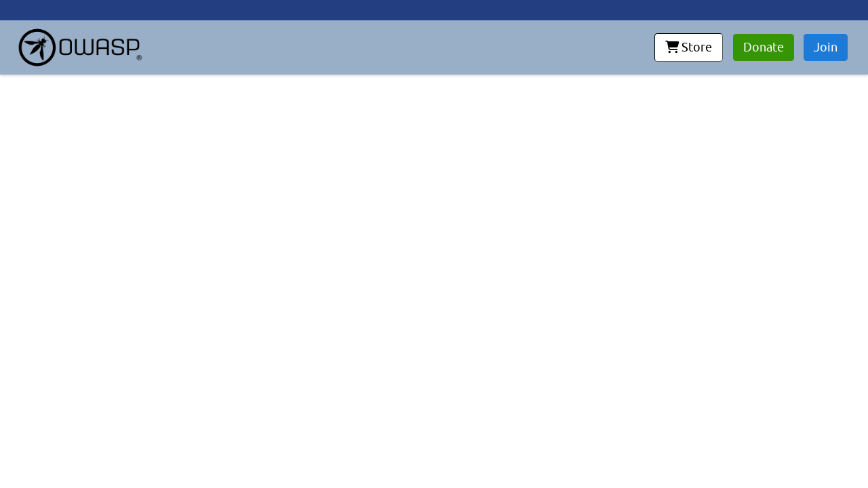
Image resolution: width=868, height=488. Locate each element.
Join (826, 47)
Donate (764, 47)
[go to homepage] (80, 47)
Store (689, 47)
